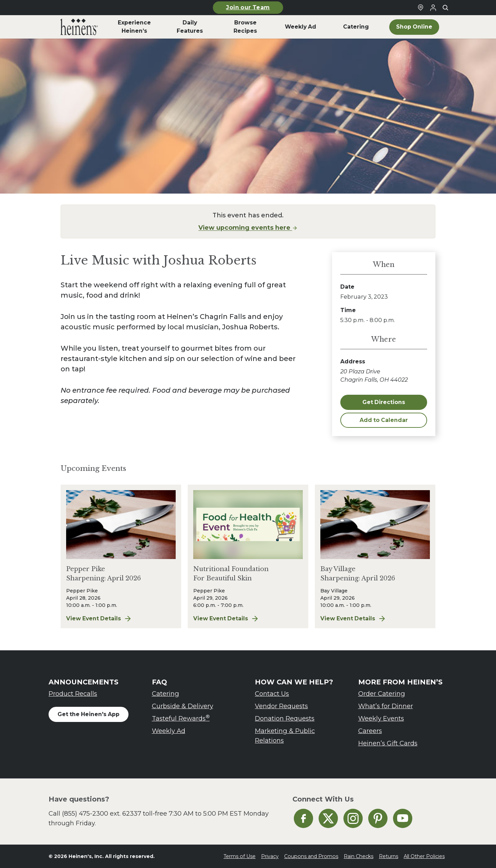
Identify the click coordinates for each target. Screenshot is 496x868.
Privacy (270, 856)
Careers (370, 731)
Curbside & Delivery (183, 706)
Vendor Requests (281, 706)
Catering (166, 694)
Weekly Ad (169, 731)
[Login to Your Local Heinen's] (433, 8)
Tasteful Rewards (181, 718)
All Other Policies (424, 856)
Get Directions (384, 402)
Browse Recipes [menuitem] (245, 27)
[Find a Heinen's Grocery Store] (421, 8)
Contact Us (272, 694)
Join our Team (248, 7)
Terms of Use (240, 856)
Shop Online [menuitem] (414, 27)
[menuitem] (79, 27)
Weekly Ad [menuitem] (301, 27)
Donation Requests (285, 718)
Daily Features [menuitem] (190, 27)
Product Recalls (73, 694)
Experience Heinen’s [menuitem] (134, 27)
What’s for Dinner (386, 706)
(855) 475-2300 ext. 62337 (102, 813)
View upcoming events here (248, 228)
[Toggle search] (445, 8)
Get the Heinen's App (89, 714)
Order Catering (382, 694)
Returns (389, 856)
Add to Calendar (384, 420)
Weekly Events (381, 718)
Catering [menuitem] (356, 27)
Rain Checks (359, 856)
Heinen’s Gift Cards (388, 743)
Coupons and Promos (311, 856)
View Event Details (121, 619)
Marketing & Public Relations (285, 736)
